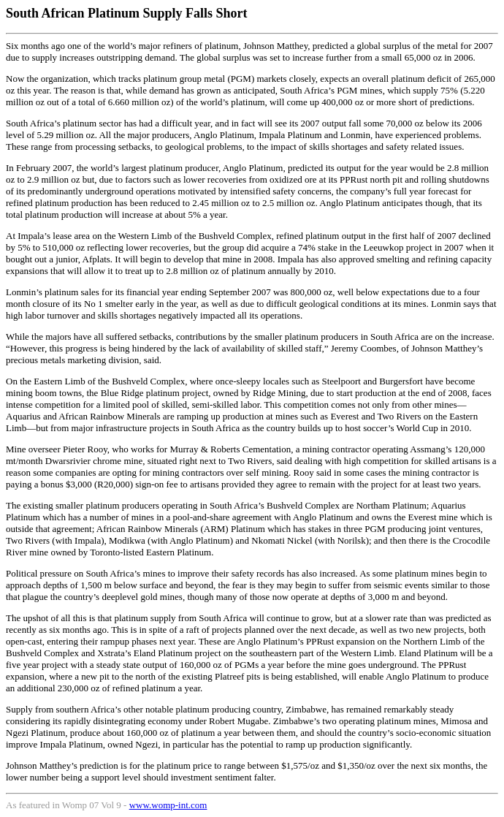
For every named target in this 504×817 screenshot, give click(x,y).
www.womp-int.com (168, 805)
